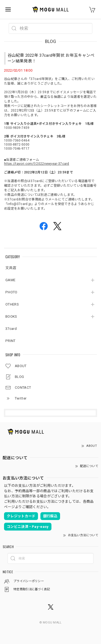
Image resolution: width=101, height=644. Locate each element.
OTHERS (12, 304)
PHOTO (11, 292)
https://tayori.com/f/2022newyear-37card (37, 164)
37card (11, 329)
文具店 (11, 268)
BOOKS (11, 316)
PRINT (11, 341)
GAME (10, 280)
